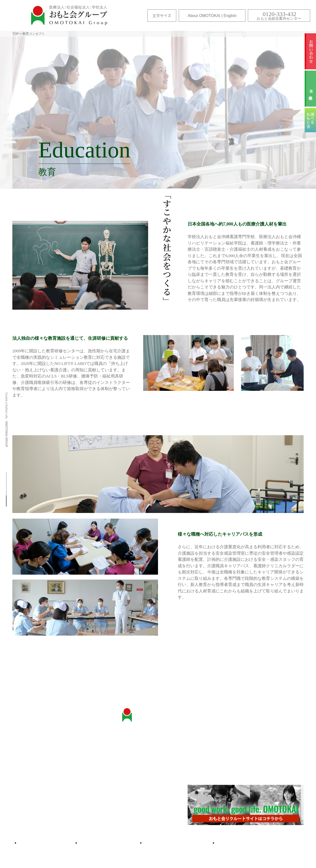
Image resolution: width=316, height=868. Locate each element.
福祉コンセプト (249, 761)
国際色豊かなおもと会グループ (44, 792)
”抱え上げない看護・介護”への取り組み (51, 785)
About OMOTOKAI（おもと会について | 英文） (58, 799)
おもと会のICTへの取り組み (41, 771)
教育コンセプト (249, 767)
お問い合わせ (311, 51)
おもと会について (32, 747)
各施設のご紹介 (30, 822)
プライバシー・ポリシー (257, 843)
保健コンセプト (249, 754)
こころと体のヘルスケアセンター (46, 778)
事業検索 (311, 91)
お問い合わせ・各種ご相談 (157, 747)
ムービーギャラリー (180, 843)
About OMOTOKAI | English (212, 16)
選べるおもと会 (112, 843)
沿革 (20, 754)
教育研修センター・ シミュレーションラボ (36, 763)
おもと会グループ (69, 15)
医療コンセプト (249, 747)
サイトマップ (49, 843)
